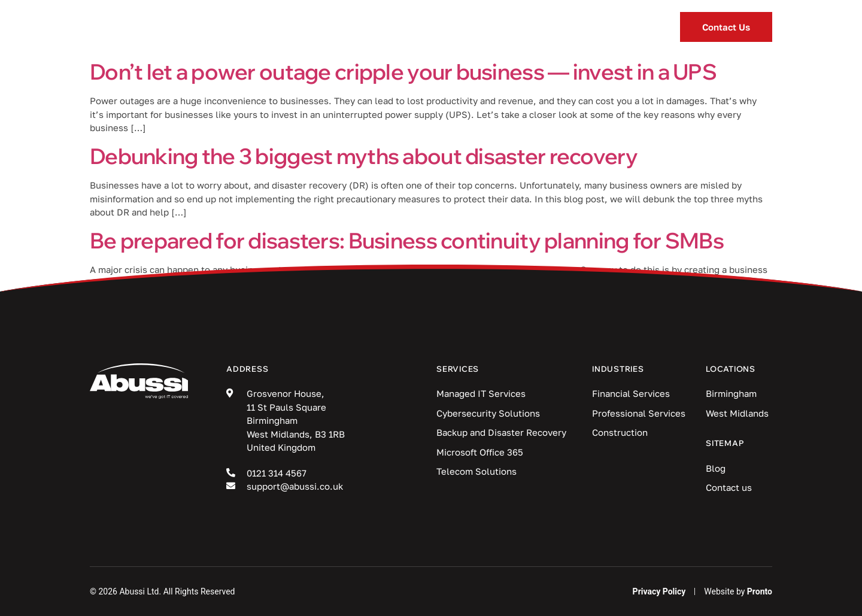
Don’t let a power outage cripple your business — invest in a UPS (403, 72)
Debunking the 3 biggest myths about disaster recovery (364, 156)
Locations (559, 27)
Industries (395, 27)
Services (298, 27)
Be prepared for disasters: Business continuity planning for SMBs (407, 240)
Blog (477, 27)
